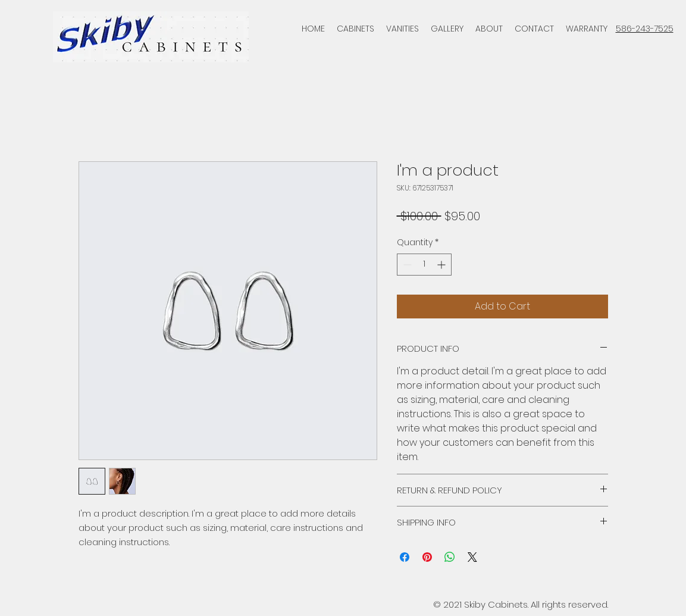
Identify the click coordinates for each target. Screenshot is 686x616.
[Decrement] (406, 265)
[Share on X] (472, 557)
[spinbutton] (424, 265)
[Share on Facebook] (405, 557)
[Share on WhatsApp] (450, 557)
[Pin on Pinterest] (427, 557)
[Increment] (442, 265)
